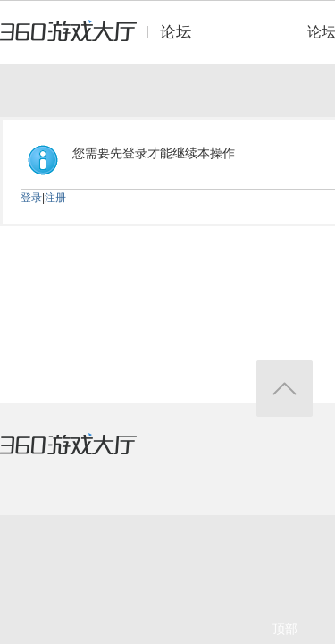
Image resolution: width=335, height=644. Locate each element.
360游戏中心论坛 (103, 39)
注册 (55, 198)
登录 (31, 198)
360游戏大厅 (87, 455)
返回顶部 (285, 389)
